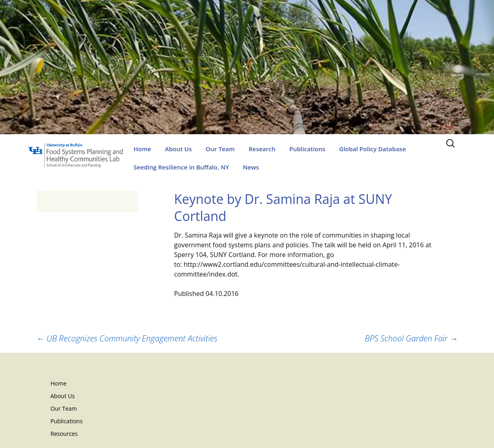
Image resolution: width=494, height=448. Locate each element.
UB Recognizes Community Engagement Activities (127, 338)
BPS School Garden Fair (411, 338)
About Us (178, 149)
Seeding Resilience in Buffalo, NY (182, 167)
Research (262, 149)
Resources (64, 434)
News (251, 167)
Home (142, 149)
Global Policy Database (373, 149)
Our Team (220, 149)
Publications (307, 149)
